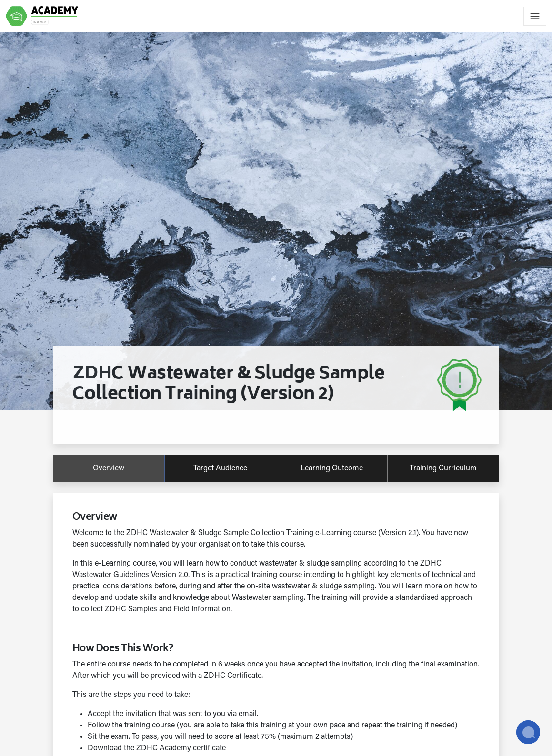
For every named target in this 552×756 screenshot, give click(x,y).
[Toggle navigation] (535, 16)
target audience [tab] (220, 468)
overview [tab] (109, 468)
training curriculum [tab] (443, 468)
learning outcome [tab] (332, 468)
